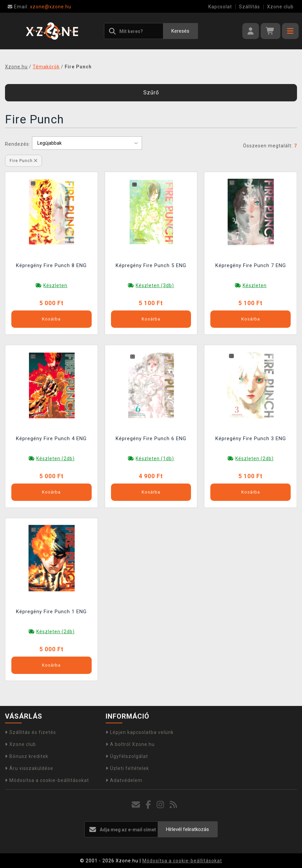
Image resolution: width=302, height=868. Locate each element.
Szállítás (249, 7)
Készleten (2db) (55, 459)
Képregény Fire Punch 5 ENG (151, 265)
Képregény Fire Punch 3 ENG (251, 439)
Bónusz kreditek (27, 756)
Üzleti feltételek (127, 768)
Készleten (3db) (155, 285)
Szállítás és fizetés (30, 732)
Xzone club (280, 7)
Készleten (55, 285)
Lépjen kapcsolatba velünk (140, 732)
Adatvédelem (124, 780)
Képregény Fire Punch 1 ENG (51, 612)
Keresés (180, 31)
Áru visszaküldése (29, 768)
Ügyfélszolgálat (127, 756)
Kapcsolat (220, 7)
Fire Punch (23, 161)
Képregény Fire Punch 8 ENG (51, 265)
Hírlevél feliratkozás (187, 829)
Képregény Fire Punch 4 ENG (51, 439)
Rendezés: (18, 144)
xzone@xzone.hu (39, 7)
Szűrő (151, 93)
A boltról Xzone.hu (130, 744)
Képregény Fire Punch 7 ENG (251, 265)
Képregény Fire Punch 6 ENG (151, 439)
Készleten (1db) (155, 459)
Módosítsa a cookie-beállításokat (47, 780)
